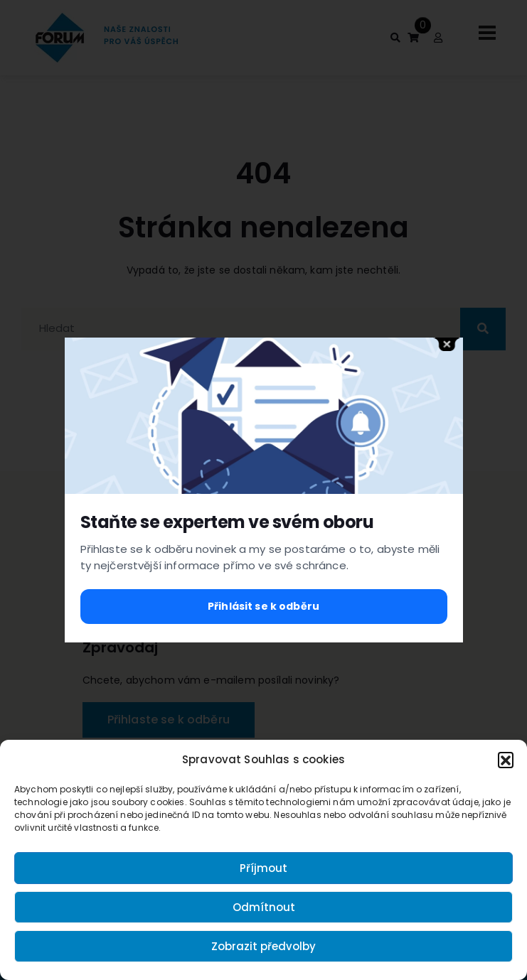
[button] (506, 760)
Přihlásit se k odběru (263, 606)
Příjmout (263, 868)
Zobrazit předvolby (263, 946)
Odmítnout (264, 907)
